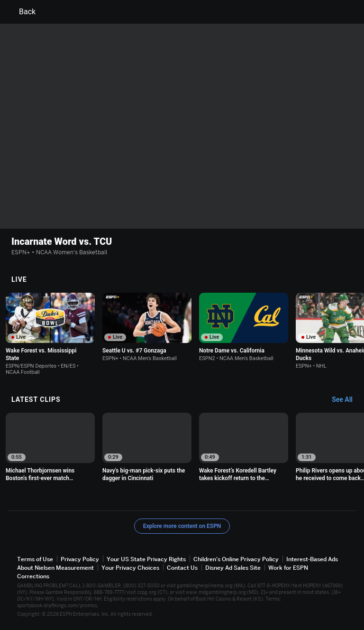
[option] (50, 334)
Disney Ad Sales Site (233, 568)
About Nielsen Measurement (55, 568)
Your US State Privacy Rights (146, 559)
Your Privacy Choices (130, 568)
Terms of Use (35, 559)
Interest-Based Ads (312, 559)
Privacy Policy (80, 559)
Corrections (33, 576)
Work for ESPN (288, 568)
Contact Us (182, 568)
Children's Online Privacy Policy (236, 559)
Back (22, 12)
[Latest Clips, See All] (347, 400)
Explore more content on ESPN (182, 526)
